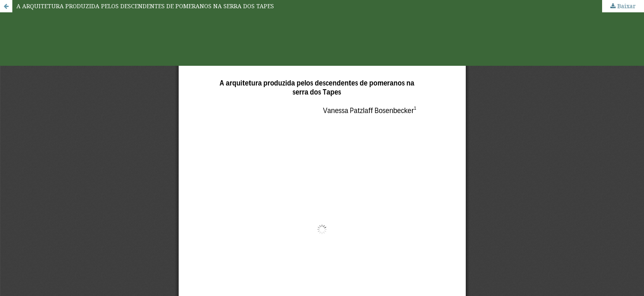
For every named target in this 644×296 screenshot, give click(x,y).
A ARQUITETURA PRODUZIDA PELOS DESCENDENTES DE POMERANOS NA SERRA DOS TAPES (145, 6)
